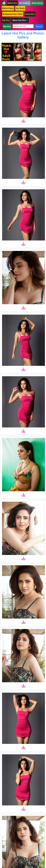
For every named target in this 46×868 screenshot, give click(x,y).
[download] (23, 121)
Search (39, 26)
